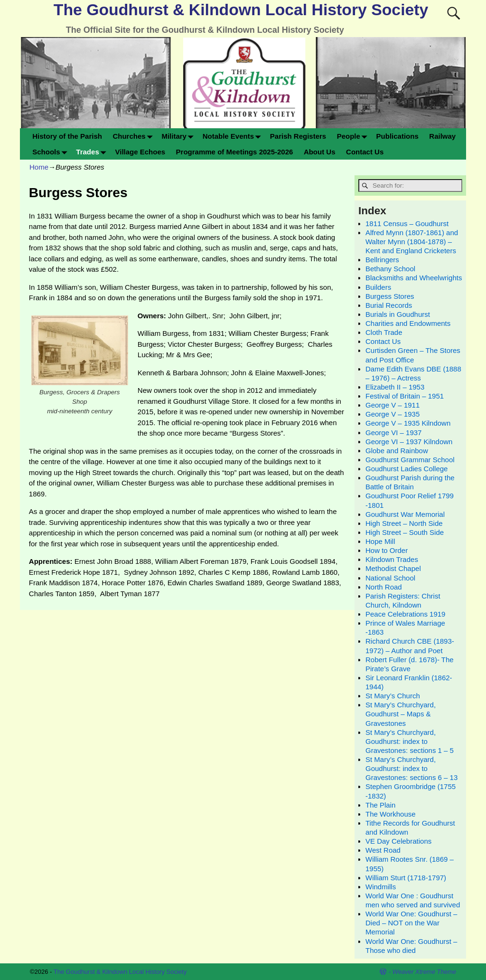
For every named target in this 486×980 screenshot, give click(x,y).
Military (179, 136)
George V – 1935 (393, 414)
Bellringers (382, 260)
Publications (397, 136)
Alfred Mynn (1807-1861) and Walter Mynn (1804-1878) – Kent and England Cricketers (412, 242)
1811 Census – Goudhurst (407, 224)
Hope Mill (380, 541)
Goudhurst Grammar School (410, 460)
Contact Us (365, 152)
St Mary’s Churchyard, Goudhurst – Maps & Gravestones (401, 714)
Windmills (381, 887)
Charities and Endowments (408, 323)
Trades (93, 152)
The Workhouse (391, 814)
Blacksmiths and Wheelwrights (414, 278)
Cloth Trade (384, 332)
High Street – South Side (405, 532)
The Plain (380, 805)
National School (390, 578)
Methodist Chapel (393, 568)
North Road (384, 587)
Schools (51, 152)
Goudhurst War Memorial (405, 514)
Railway (442, 136)
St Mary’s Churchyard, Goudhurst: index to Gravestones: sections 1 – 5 (410, 741)
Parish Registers (298, 136)
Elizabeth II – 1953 (395, 387)
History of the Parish (67, 136)
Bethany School (390, 269)
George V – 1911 (393, 405)
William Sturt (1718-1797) (406, 878)
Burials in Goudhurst (398, 314)
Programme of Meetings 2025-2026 (235, 152)
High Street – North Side (404, 523)
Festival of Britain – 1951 (405, 396)
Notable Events (234, 136)
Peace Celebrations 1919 (405, 614)
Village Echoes (140, 152)
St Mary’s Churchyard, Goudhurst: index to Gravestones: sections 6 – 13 (411, 768)
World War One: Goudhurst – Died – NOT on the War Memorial (411, 923)
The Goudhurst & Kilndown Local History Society (241, 10)
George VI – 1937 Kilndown (409, 442)
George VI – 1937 (393, 433)
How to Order (387, 550)
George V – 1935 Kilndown (408, 423)
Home (39, 167)
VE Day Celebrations (398, 841)
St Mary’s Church (393, 696)
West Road (383, 850)
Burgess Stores (390, 296)
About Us (320, 152)
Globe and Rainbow (397, 451)
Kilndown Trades (392, 559)
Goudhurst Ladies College (407, 469)
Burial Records (389, 305)
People (354, 136)
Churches (134, 136)
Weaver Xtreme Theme (424, 972)
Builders (378, 287)
